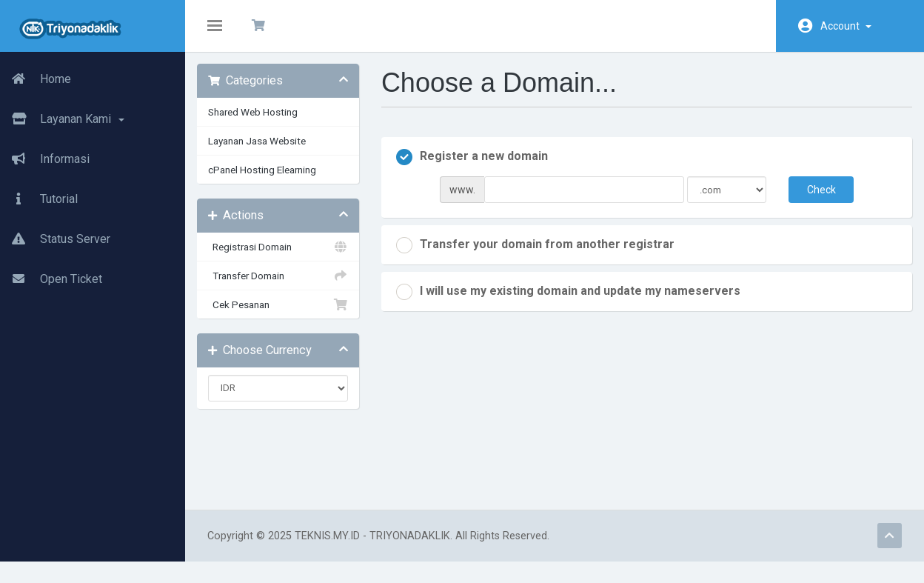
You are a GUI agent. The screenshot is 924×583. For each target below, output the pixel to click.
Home (36, 79)
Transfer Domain (286, 286)
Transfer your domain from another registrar (540, 256)
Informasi (45, 159)
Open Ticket (51, 279)
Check (813, 200)
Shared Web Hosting (263, 122)
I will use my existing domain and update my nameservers (573, 302)
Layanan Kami (62, 119)
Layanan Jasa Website (267, 151)
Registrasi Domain (286, 257)
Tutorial (39, 199)
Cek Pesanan (286, 315)
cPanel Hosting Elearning (272, 180)
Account (846, 26)
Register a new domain (477, 167)
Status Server (55, 239)
